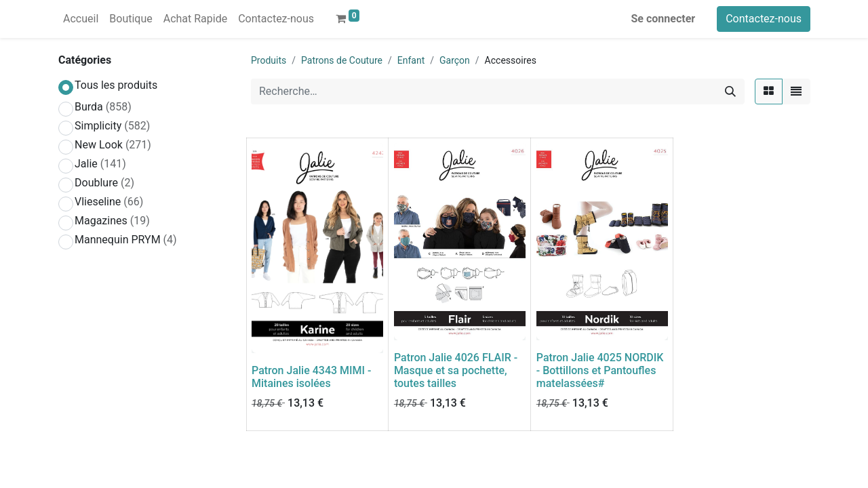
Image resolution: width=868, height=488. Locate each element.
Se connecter (664, 19)
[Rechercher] (730, 91)
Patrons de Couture (342, 60)
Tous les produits (116, 85)
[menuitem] (81, 19)
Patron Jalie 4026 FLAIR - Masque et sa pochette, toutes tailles (456, 370)
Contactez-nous (764, 19)
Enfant (411, 60)
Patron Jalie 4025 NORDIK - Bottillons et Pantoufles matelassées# (600, 370)
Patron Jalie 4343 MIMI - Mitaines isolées (312, 377)
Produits (269, 60)
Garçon (455, 60)
